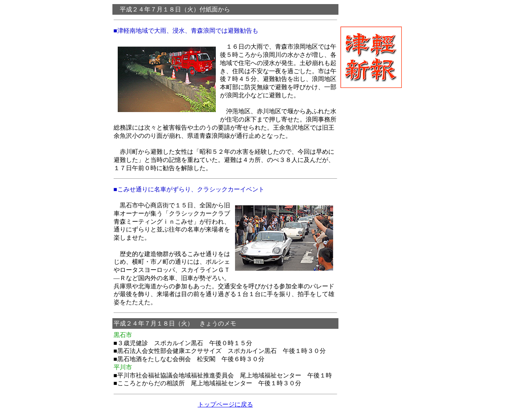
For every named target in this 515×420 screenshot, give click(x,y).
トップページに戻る (225, 404)
